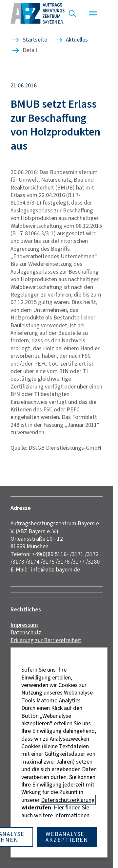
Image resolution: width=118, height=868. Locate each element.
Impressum (24, 625)
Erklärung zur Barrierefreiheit (46, 640)
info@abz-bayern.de (56, 570)
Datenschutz (26, 632)
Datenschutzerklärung (68, 800)
